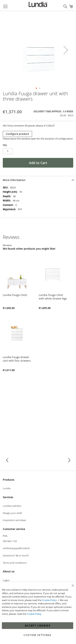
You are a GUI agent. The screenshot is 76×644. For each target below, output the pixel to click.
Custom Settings (37, 635)
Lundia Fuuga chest (15, 295)
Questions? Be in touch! (16, 555)
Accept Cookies (38, 625)
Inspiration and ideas (14, 520)
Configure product (17, 134)
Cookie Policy (49, 600)
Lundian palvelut (12, 506)
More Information (14, 180)
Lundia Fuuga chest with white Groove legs (53, 297)
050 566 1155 (10, 541)
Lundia (7, 488)
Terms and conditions (15, 563)
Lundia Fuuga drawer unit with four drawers (17, 359)
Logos (6, 580)
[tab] (38, 180)
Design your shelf (12, 513)
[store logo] (38, 4)
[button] (66, 50)
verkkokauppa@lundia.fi (16, 548)
